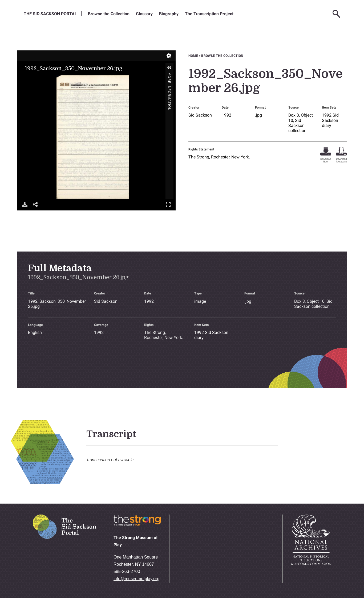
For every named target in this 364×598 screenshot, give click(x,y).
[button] (169, 68)
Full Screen (168, 204)
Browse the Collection (109, 14)
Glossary (144, 14)
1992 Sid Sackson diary (330, 120)
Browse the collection (222, 56)
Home (193, 56)
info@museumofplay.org (136, 579)
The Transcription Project (209, 14)
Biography (169, 14)
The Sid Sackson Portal (50, 14)
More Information (169, 75)
